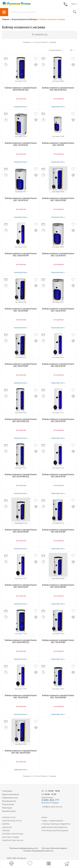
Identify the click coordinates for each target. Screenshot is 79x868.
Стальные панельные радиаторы (56, 824)
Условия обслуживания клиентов (38, 851)
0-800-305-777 (50, 800)
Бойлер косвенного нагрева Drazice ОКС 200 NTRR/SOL (21, 420)
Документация (9, 811)
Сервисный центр (10, 798)
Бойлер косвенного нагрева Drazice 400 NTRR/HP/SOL (21, 89)
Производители (9, 801)
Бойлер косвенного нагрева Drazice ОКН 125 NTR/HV (21, 144)
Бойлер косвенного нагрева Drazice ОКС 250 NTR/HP (58, 420)
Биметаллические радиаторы (54, 827)
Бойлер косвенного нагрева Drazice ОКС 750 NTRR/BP (58, 696)
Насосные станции (10, 837)
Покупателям (8, 804)
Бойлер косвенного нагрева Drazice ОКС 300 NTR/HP (58, 475)
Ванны (44, 817)
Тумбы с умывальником (52, 821)
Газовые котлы (9, 817)
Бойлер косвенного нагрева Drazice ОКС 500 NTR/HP (21, 586)
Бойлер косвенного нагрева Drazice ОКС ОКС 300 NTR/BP (21, 752)
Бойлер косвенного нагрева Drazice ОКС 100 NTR (58, 144)
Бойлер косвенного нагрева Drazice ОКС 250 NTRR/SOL (21, 475)
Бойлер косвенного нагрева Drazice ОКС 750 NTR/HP (21, 696)
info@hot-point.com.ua (52, 807)
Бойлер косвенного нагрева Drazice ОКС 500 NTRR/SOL (21, 641)
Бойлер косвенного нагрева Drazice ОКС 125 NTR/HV (58, 254)
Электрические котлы (12, 821)
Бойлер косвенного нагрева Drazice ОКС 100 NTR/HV (21, 199)
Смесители (7, 827)
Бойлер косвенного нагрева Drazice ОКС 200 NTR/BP (21, 365)
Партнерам (7, 808)
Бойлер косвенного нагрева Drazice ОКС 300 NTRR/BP (21, 531)
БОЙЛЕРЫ (6, 824)
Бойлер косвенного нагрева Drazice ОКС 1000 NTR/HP (21, 254)
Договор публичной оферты (54, 848)
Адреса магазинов (10, 794)
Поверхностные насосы (13, 840)
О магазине (7, 791)
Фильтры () (40, 35)
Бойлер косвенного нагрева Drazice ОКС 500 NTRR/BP (58, 586)
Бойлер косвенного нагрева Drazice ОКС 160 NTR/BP (21, 310)
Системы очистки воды (13, 834)
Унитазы (6, 831)
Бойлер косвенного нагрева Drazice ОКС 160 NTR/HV (58, 310)
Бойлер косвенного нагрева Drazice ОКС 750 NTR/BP (58, 641)
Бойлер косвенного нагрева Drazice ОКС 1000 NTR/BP (58, 199)
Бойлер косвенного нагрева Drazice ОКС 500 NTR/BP (58, 531)
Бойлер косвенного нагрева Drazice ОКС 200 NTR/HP (58, 365)
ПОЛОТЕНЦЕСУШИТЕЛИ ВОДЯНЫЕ (55, 831)
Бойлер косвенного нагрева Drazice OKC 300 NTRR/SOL (58, 89)
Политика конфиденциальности (24, 848)
